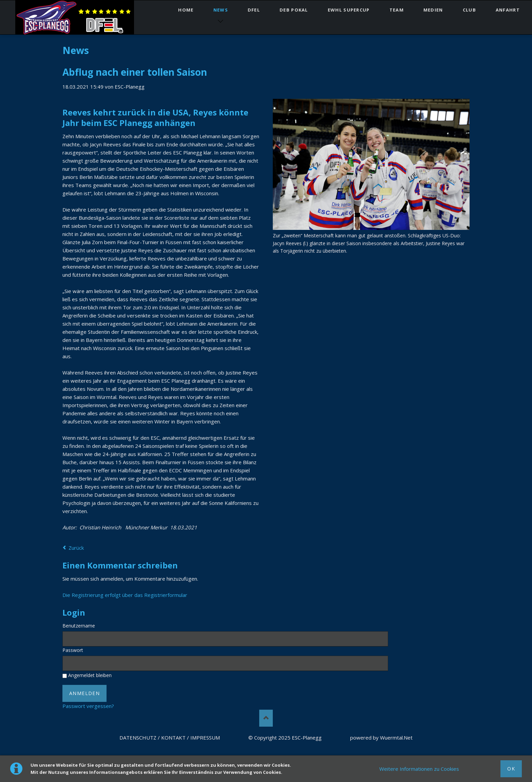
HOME (186, 10)
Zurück (76, 548)
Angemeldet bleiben (90, 675)
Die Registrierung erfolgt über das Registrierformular (125, 595)
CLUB (469, 10)
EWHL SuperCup (349, 10)
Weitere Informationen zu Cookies (419, 769)
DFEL (254, 10)
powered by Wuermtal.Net (381, 738)
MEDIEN (433, 10)
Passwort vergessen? (88, 706)
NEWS (221, 10)
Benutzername (79, 626)
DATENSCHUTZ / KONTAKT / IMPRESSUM (170, 738)
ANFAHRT (508, 10)
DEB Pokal (294, 10)
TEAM (397, 10)
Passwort (73, 650)
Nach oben (266, 718)
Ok (511, 769)
